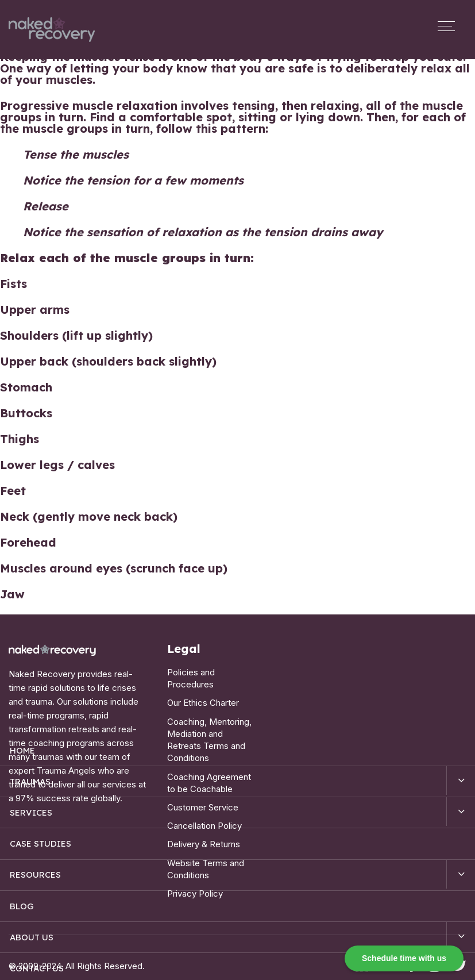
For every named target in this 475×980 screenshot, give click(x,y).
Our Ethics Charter (203, 700)
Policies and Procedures (191, 677)
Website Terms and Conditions (206, 856)
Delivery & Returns (204, 833)
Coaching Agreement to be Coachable (209, 775)
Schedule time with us (404, 958)
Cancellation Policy (204, 815)
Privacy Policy (195, 879)
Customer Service (203, 798)
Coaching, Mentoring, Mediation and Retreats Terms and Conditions (209, 735)
